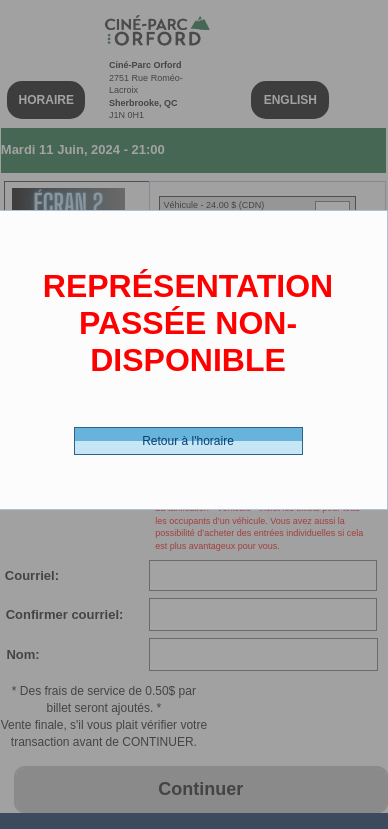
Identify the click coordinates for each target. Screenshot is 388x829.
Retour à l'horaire (188, 441)
